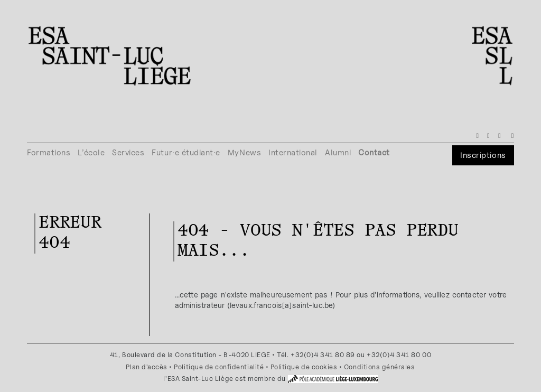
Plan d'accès (146, 367)
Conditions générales (380, 367)
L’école (91, 152)
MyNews (244, 152)
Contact (374, 152)
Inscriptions (483, 155)
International (293, 152)
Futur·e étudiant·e (186, 152)
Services (128, 152)
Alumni (338, 152)
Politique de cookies (304, 367)
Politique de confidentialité (219, 367)
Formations (49, 152)
